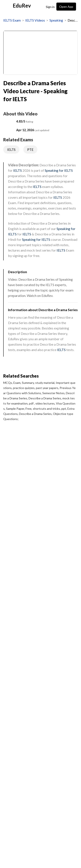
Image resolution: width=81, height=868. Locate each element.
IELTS (11, 150)
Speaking (56, 20)
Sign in (50, 7)
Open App (66, 7)
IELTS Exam (12, 20)
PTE (30, 150)
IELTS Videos (35, 20)
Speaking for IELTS (59, 170)
